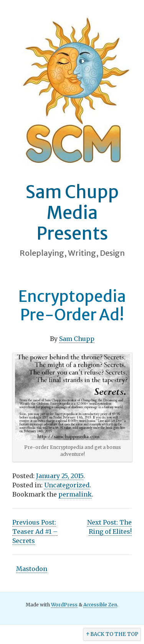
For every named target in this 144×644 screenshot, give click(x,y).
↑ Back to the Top (112, 634)
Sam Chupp (77, 339)
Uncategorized (67, 485)
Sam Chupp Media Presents (72, 213)
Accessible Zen (100, 605)
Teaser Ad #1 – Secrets (35, 531)
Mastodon (32, 569)
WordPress (64, 605)
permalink (75, 494)
